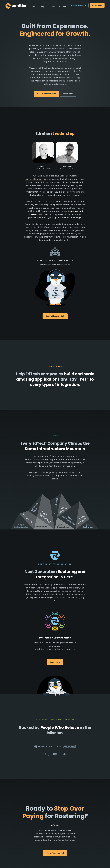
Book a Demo (97, 5)
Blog (43, 7)
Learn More (68, 94)
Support (52, 7)
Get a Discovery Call (55, 853)
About (34, 7)
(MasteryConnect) (34, 179)
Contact (63, 7)
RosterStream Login (79, 5)
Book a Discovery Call (46, 94)
